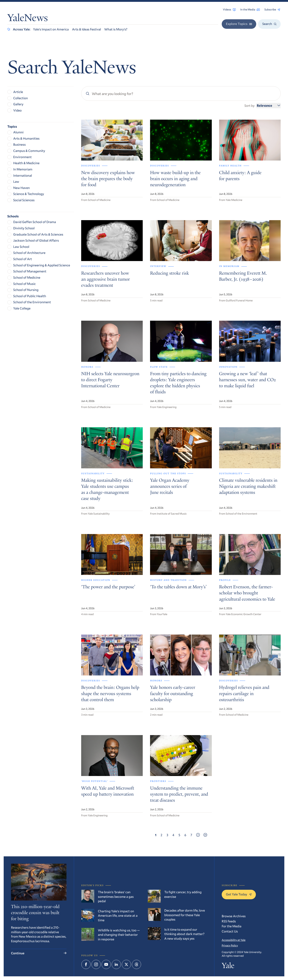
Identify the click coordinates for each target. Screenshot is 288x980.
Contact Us (230, 931)
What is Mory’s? (116, 29)
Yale (228, 967)
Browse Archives (234, 916)
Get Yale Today (239, 894)
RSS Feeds (229, 921)
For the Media (232, 926)
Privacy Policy (230, 946)
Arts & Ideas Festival (87, 29)
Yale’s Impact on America (51, 29)
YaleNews (28, 19)
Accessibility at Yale (234, 940)
